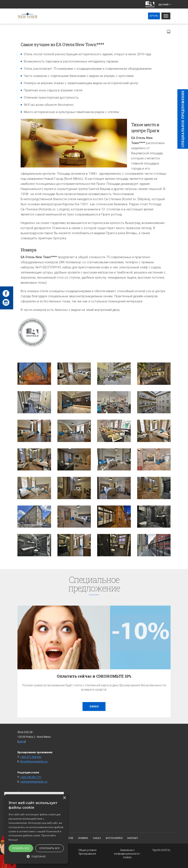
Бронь (154, 16)
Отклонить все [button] (49, 848)
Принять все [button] (21, 848)
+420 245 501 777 (31, 777)
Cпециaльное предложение (183, 119)
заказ (94, 706)
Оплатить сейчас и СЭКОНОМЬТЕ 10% (94, 676)
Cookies (127, 857)
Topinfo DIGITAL (161, 850)
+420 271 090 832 (31, 757)
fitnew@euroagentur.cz (34, 762)
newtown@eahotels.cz (34, 782)
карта (22, 742)
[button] (36, 856)
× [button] (64, 798)
